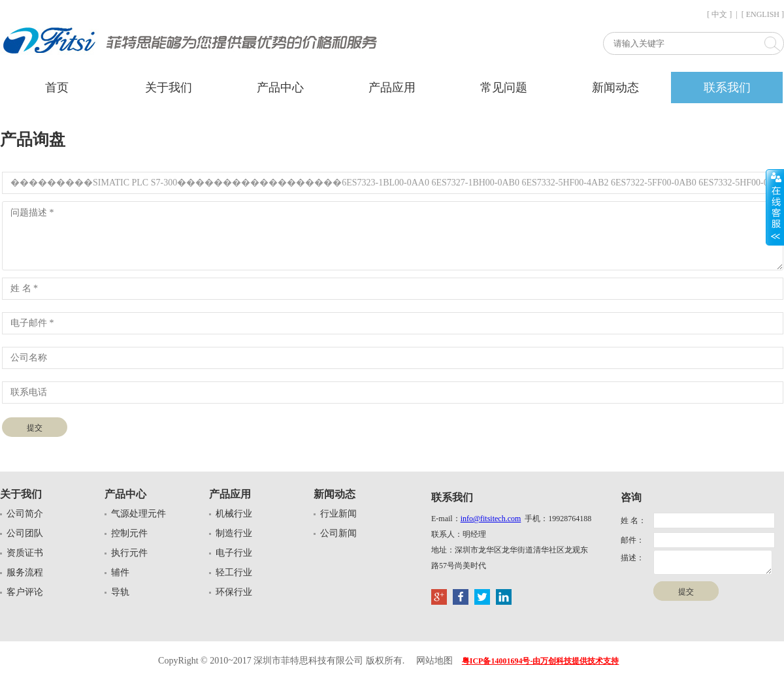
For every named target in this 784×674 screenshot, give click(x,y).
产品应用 (392, 88)
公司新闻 (338, 533)
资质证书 (25, 553)
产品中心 (280, 88)
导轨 (120, 592)
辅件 (120, 572)
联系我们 (727, 88)
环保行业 (234, 592)
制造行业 (234, 533)
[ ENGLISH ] (763, 14)
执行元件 (129, 553)
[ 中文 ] (719, 14)
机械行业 (234, 514)
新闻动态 (615, 88)
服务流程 (25, 572)
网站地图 (434, 661)
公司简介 (25, 514)
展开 (775, 207)
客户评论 (25, 592)
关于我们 (169, 88)
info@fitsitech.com (491, 519)
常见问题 (504, 88)
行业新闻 (338, 514)
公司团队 (25, 533)
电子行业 (234, 553)
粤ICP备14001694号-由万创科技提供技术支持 (541, 661)
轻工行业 (234, 572)
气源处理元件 (139, 514)
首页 (57, 88)
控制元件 (129, 533)
